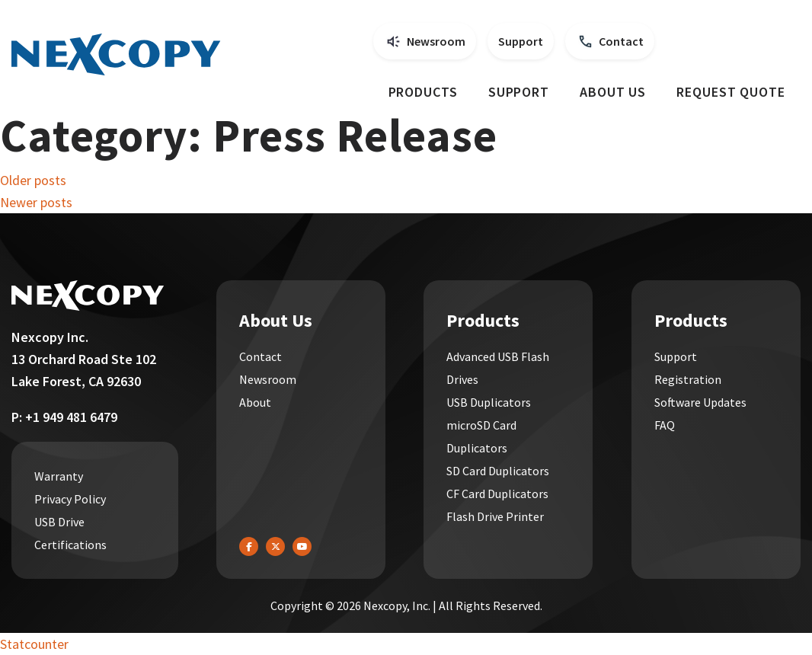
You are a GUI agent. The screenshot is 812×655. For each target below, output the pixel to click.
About (255, 402)
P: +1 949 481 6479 (64, 417)
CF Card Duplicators (497, 494)
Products (423, 92)
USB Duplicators (489, 402)
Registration (688, 379)
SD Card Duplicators (498, 471)
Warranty (59, 476)
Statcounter (34, 644)
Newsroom (436, 41)
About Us (613, 92)
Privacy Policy (70, 499)
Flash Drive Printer (495, 516)
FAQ (665, 425)
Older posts (33, 180)
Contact (621, 41)
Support (521, 41)
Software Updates (700, 402)
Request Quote (731, 92)
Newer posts (36, 202)
